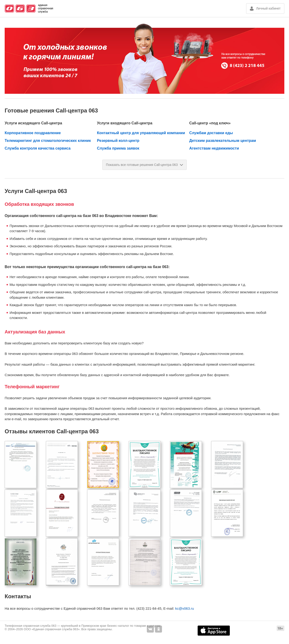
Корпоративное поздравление (33, 133)
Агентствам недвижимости (214, 148)
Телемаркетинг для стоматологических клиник (48, 141)
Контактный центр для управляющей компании (141, 133)
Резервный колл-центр (118, 141)
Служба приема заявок (118, 148)
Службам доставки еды (211, 133)
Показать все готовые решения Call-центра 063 (145, 165)
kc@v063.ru (185, 608)
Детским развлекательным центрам (223, 141)
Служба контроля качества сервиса (38, 148)
